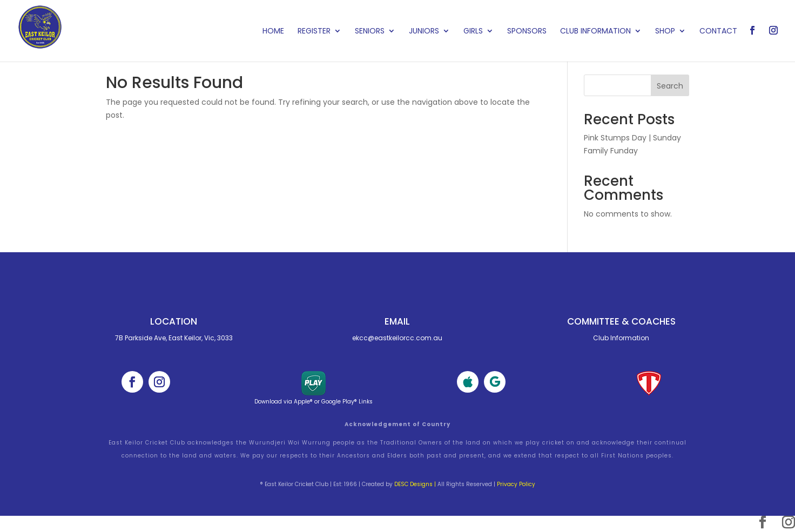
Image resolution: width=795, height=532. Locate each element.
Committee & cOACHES (621, 321)
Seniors (370, 32)
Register (314, 32)
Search (670, 86)
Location (174, 321)
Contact (718, 32)
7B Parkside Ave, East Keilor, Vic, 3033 (174, 338)
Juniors (424, 32)
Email (397, 321)
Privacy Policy (516, 484)
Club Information (595, 32)
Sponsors (527, 32)
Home (273, 32)
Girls (473, 32)
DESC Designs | (415, 484)
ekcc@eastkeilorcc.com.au (397, 338)
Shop (665, 32)
